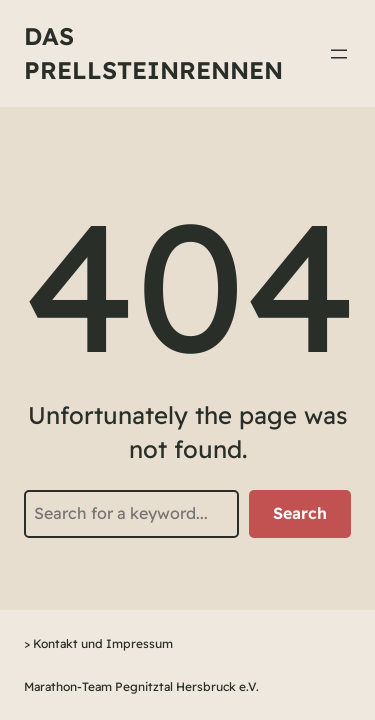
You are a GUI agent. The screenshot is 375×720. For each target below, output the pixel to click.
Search (300, 513)
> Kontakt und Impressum (98, 643)
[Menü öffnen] (339, 54)
